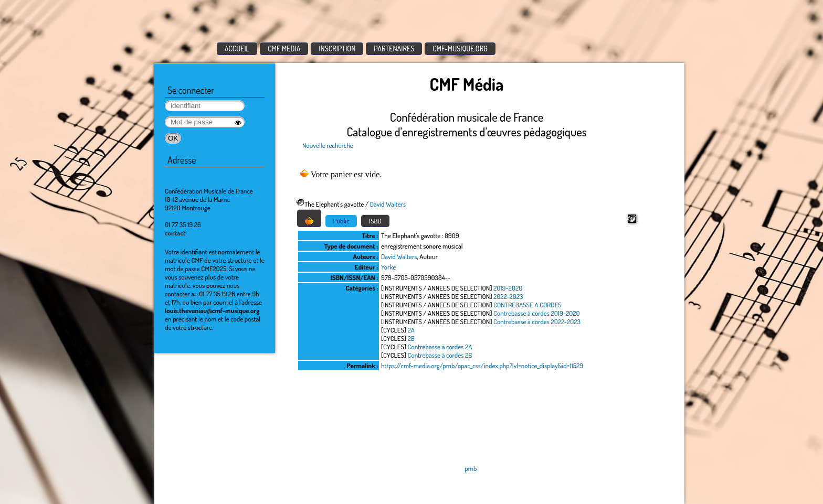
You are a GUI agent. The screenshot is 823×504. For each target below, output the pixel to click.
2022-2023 (508, 296)
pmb (471, 468)
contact (175, 233)
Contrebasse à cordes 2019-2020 (537, 313)
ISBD (375, 221)
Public (341, 221)
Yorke (388, 267)
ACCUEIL (237, 49)
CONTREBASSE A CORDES (527, 305)
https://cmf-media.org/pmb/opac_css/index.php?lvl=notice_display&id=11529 (482, 366)
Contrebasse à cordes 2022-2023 (537, 321)
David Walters (388, 204)
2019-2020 (508, 288)
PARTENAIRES (394, 49)
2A (411, 330)
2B (411, 338)
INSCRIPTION (337, 49)
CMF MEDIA (284, 49)
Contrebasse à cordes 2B (440, 355)
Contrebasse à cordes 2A (440, 347)
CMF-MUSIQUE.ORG (460, 49)
